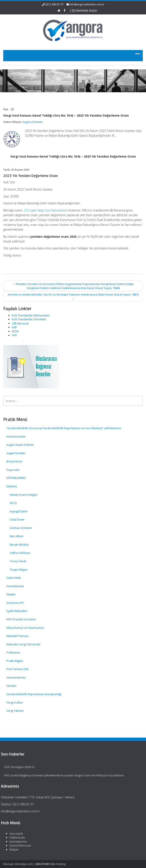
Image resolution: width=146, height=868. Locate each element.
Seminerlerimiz (16, 677)
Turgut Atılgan (19, 569)
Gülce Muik (14, 578)
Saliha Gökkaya (20, 553)
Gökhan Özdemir (21, 528)
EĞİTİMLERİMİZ (16, 478)
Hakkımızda (16, 837)
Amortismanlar (16, 436)
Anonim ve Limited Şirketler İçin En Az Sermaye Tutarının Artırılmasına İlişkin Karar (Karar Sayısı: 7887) (73, 296)
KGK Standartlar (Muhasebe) (31, 315)
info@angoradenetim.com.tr (87, 4)
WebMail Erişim (85, 10)
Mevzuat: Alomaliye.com (18, 864)
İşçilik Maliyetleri (17, 611)
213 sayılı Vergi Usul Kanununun (45, 210)
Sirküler (12, 686)
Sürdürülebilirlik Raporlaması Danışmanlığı (34, 694)
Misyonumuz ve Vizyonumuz (25, 628)
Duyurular (13, 470)
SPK (14, 335)
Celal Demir (17, 519)
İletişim (11, 594)
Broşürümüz (14, 461)
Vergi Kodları (15, 702)
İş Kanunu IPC (15, 603)
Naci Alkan (16, 536)
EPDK (15, 331)
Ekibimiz (12, 486)
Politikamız (13, 652)
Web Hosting (58, 864)
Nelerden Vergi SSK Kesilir (23, 644)
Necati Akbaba (19, 544)
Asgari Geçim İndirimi (20, 445)
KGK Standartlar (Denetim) (29, 319)
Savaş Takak (18, 561)
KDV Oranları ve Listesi (21, 619)
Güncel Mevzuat (19, 845)
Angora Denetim (33, 122)
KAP (14, 327)
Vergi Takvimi (15, 711)
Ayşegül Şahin (19, 511)
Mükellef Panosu (18, 636)
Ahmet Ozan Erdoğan (24, 495)
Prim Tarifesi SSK (18, 669)
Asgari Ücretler (16, 453)
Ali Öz (13, 503)
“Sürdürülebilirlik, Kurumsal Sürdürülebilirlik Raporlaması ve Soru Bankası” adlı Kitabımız (64, 428)
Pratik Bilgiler (15, 661)
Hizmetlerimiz (15, 586)
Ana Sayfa (15, 834)
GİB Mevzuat (20, 323)
